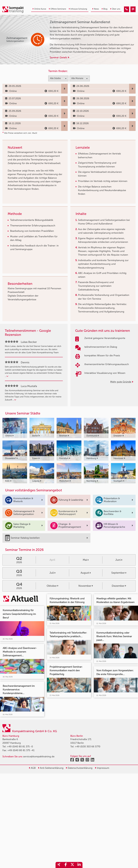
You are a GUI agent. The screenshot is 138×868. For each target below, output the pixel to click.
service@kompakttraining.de (39, 757)
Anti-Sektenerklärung (51, 768)
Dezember (119, 586)
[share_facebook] (66, 865)
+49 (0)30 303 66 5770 (88, 747)
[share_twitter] (72, 865)
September (119, 573)
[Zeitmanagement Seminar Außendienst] (127, 9)
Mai (86, 560)
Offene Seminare (57, 9)
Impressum (102, 768)
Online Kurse (39, 9)
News (96, 9)
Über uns (115, 9)
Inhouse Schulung (78, 9)
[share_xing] (59, 865)
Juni (119, 560)
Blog (105, 9)
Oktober (52, 586)
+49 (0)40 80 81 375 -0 (20, 747)
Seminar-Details (59, 57)
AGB (32, 768)
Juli (52, 573)
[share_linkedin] (79, 865)
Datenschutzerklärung (79, 768)
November (86, 586)
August (86, 573)
